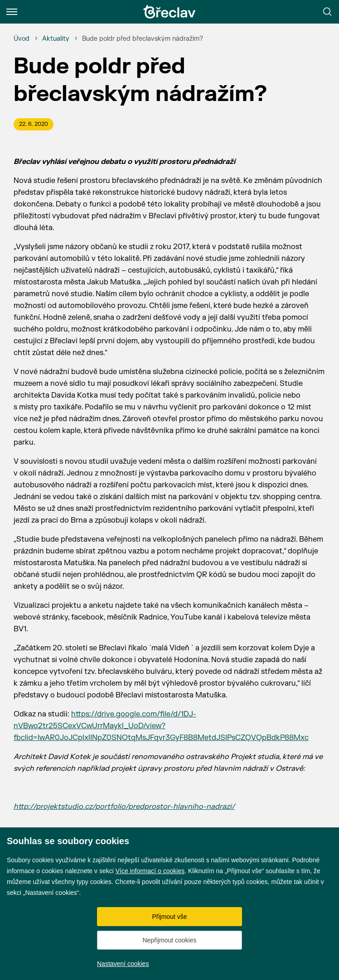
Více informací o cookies (150, 871)
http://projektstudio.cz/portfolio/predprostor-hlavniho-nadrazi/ (124, 807)
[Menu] (12, 12)
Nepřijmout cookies (169, 940)
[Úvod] (22, 39)
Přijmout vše (169, 917)
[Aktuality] (56, 39)
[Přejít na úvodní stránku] (169, 12)
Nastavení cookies (123, 964)
